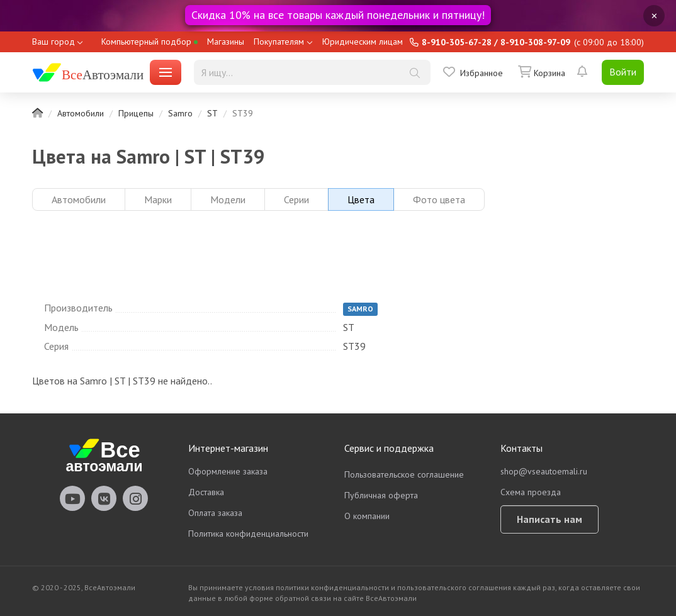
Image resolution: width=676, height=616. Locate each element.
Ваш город (54, 42)
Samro (180, 113)
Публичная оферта (381, 495)
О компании (367, 516)
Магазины (226, 42)
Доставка (206, 492)
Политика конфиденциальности (248, 534)
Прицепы (136, 113)
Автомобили (81, 113)
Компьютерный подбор (149, 42)
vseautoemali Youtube (72, 498)
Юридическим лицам (363, 42)
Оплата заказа (215, 513)
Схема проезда (531, 492)
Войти (623, 72)
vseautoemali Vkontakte (104, 498)
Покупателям (279, 42)
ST (212, 113)
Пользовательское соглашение (404, 474)
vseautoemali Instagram (135, 498)
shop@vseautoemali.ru (544, 471)
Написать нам (549, 519)
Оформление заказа (228, 471)
